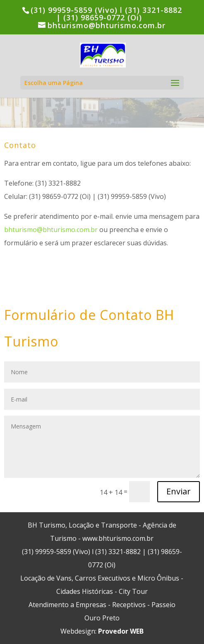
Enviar (179, 491)
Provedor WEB (121, 631)
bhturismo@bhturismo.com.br (51, 230)
